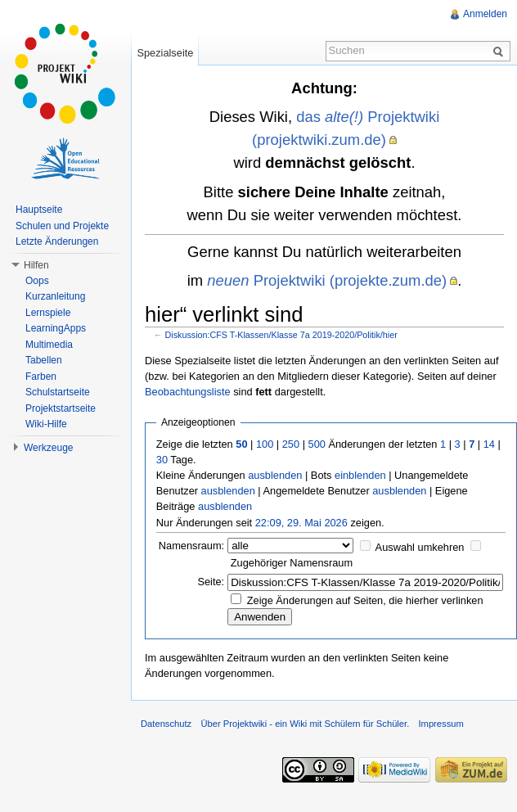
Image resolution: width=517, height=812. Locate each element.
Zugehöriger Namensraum (292, 563)
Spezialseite (165, 53)
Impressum (441, 724)
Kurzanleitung (55, 296)
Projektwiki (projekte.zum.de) (327, 280)
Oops (37, 281)
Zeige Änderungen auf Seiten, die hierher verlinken (365, 600)
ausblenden (275, 475)
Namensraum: (191, 546)
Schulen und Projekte (62, 226)
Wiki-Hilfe (46, 424)
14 (489, 444)
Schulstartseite (58, 392)
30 (162, 460)
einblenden (360, 475)
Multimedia (49, 345)
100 (265, 444)
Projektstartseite (61, 408)
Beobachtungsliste (188, 392)
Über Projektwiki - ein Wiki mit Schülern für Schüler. (305, 724)
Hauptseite (39, 210)
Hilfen (36, 265)
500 (317, 444)
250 (291, 444)
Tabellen (44, 360)
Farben (41, 377)
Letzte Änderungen (57, 241)
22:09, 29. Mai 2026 (301, 523)
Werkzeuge (48, 448)
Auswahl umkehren (420, 547)
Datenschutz (166, 724)
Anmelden (485, 14)
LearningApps (56, 328)
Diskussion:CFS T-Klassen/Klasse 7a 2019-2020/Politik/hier (281, 335)
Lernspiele (48, 313)
